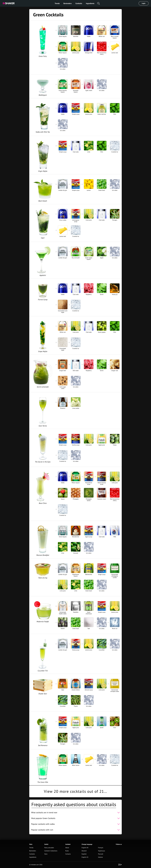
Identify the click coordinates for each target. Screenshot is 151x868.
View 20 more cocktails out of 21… (75, 791)
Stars (46, 854)
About (67, 848)
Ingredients (90, 3)
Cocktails (79, 3)
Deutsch (84, 851)
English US (85, 857)
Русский (101, 854)
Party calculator (49, 848)
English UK (85, 848)
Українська (101, 851)
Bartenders (68, 3)
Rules (67, 851)
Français (101, 848)
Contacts (68, 854)
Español (84, 854)
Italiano (100, 857)
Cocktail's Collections (51, 851)
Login (144, 3)
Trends (57, 3)
